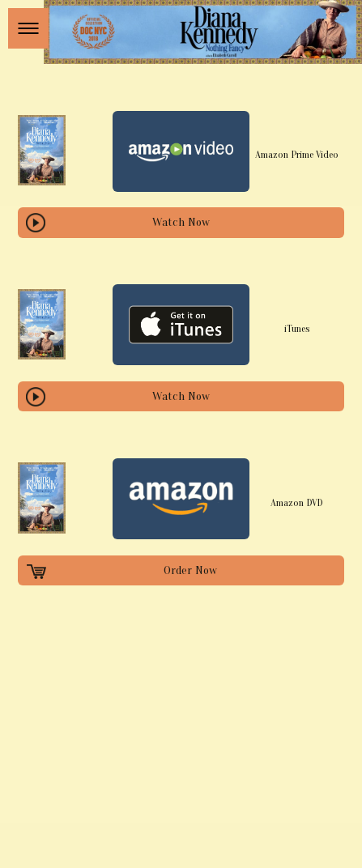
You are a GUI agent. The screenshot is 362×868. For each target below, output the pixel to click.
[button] (28, 28)
